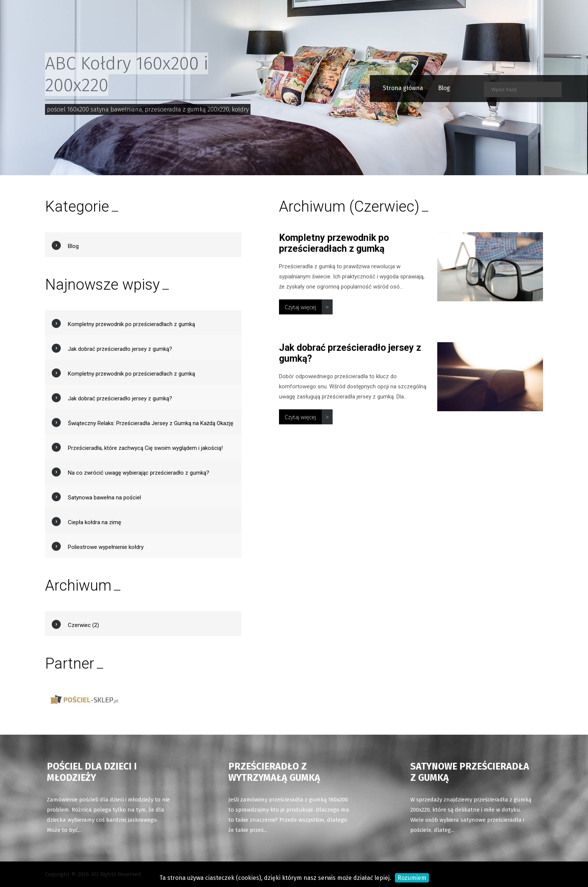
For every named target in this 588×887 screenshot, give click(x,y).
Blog (429, 88)
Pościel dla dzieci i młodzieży (92, 772)
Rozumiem (412, 878)
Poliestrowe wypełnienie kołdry (106, 547)
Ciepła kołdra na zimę (94, 522)
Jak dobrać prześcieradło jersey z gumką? (120, 349)
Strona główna (388, 88)
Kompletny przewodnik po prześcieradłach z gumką (334, 243)
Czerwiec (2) (83, 625)
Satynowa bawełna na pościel (104, 498)
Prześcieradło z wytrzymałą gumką (274, 772)
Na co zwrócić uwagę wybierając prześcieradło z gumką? (139, 473)
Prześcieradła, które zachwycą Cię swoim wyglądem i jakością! (145, 448)
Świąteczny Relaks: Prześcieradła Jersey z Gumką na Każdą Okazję (151, 423)
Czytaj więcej (300, 307)
